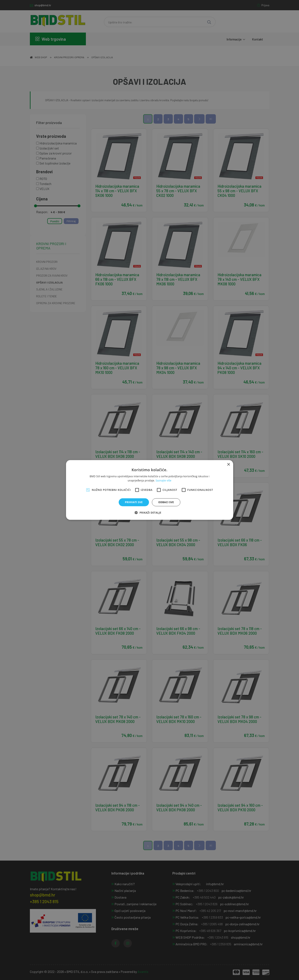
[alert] (149, 490)
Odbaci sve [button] (166, 502)
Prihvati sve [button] (134, 502)
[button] (149, 513)
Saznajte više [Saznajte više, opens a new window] (163, 481)
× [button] (228, 465)
